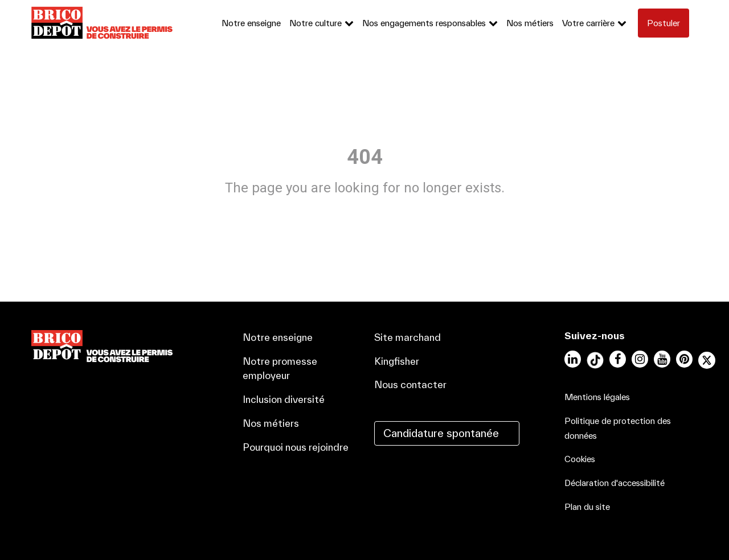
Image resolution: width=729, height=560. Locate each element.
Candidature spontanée (441, 433)
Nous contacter (410, 384)
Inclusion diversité (284, 399)
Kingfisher (397, 361)
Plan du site (587, 507)
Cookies (580, 459)
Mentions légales (597, 397)
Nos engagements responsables (424, 23)
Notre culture (316, 23)
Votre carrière (588, 23)
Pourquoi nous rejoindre (296, 447)
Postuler (664, 23)
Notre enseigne (251, 23)
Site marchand (407, 337)
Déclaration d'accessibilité (615, 483)
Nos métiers (530, 23)
